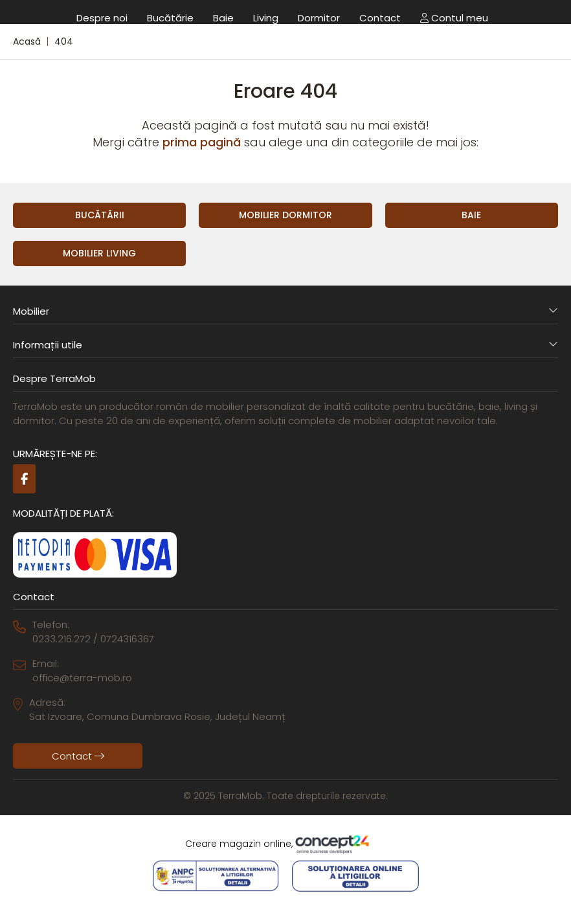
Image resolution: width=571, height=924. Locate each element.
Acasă (27, 41)
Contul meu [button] (454, 17)
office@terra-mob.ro (82, 678)
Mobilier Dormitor (285, 215)
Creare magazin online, (285, 844)
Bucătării (100, 215)
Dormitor (319, 17)
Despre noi (102, 17)
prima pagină (202, 142)
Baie (223, 17)
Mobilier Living (99, 253)
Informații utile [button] (285, 345)
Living (266, 17)
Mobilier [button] (285, 311)
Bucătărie (170, 17)
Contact (380, 17)
